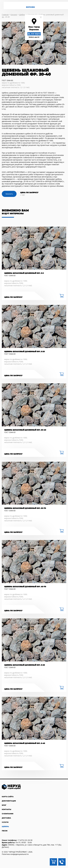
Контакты (6, 809)
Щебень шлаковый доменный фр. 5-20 (25, 352)
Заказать (9, 194)
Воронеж (30, 7)
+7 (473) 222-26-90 (25, 840)
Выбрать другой (34, 37)
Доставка (6, 818)
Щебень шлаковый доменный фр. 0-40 (25, 743)
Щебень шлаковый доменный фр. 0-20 (25, 665)
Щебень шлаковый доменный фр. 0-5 (24, 273)
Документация (9, 801)
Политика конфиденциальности (15, 854)
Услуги (5, 822)
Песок (5, 831)
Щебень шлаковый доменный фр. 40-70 (25, 587)
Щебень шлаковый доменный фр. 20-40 (25, 430)
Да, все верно (34, 34)
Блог (4, 805)
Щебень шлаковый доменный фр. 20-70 (25, 508)
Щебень (5, 826)
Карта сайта (8, 797)
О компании (8, 814)
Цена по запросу (13, 297)
